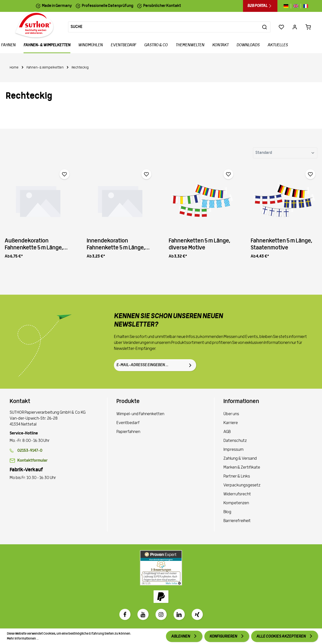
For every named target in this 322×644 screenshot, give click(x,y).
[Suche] (164, 27)
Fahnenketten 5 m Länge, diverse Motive (199, 245)
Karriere (231, 423)
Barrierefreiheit (237, 521)
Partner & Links (237, 477)
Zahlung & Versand (240, 459)
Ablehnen (181, 637)
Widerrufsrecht (237, 494)
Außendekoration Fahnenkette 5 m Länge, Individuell (34, 245)
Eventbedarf (128, 423)
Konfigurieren (224, 637)
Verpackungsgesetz (242, 485)
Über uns (231, 414)
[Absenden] (190, 365)
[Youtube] (143, 614)
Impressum (233, 450)
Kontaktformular (32, 461)
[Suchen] (265, 27)
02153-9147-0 (30, 451)
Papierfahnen (128, 432)
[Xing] (197, 614)
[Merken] (64, 174)
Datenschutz (235, 441)
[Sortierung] (285, 153)
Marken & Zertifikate (242, 468)
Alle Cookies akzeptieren (281, 637)
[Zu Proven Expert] (161, 568)
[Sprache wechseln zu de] (287, 6)
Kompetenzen (236, 503)
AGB (227, 432)
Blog (227, 512)
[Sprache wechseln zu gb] (296, 6)
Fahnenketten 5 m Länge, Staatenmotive (281, 245)
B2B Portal (260, 6)
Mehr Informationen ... (23, 639)
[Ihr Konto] (295, 27)
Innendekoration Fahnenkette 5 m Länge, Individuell (116, 245)
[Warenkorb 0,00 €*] (308, 27)
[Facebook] (125, 614)
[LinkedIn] (179, 614)
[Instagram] (161, 614)
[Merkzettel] (281, 27)
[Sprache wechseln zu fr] (305, 6)
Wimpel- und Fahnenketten (140, 414)
